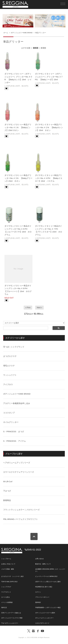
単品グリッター (41, 33)
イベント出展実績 (7, 602)
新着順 (43, 48)
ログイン (38, 592)
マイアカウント (6, 592)
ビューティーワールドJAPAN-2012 (46, 576)
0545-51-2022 (33, 550)
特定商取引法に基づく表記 (44, 587)
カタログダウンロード (42, 623)
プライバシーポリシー (42, 597)
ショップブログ (6, 587)
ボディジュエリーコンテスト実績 (12, 618)
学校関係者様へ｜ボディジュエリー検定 (48, 607)
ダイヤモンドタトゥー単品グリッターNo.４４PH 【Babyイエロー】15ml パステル (49, 178)
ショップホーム (6, 559)
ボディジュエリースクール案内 (45, 613)
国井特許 (38, 602)
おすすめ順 (26, 48)
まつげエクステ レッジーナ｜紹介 (13, 576)
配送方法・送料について (43, 564)
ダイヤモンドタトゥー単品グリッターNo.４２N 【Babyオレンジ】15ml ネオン (49, 127)
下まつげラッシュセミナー (10, 623)
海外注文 (4, 607)
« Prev (28, 308)
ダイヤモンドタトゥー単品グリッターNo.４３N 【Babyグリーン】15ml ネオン (18, 178)
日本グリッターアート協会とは (11, 613)
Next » (39, 308)
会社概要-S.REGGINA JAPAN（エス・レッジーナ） (50, 570)
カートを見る (5, 597)
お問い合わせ (39, 559)
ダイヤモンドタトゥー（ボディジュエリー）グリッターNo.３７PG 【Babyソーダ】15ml (49, 77)
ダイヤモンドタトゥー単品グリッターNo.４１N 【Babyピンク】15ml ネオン (18, 127)
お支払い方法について (8, 564)
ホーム (6, 33)
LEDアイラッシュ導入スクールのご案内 (48, 582)
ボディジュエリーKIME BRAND (22, 33)
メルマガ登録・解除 (8, 569)
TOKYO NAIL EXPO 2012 (9, 582)
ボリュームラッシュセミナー (44, 618)
